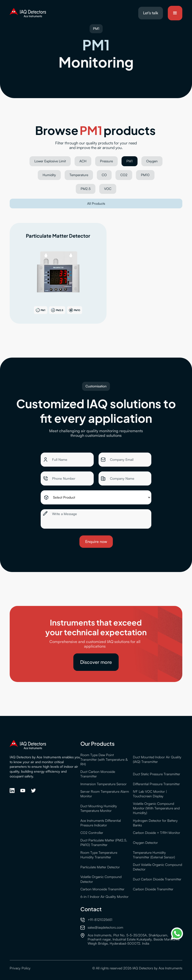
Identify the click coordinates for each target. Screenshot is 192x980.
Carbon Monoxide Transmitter (102, 889)
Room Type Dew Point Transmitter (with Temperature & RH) (104, 759)
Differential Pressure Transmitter (156, 784)
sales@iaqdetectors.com (105, 927)
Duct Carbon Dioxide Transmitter (157, 879)
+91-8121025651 (100, 920)
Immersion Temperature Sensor (104, 784)
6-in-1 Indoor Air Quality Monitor (104, 897)
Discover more (96, 662)
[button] (175, 13)
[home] (28, 13)
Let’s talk (151, 13)
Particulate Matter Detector (100, 867)
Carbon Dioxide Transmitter (153, 889)
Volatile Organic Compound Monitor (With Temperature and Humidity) (156, 808)
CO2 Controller (92, 833)
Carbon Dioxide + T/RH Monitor (157, 833)
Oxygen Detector (145, 843)
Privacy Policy (20, 968)
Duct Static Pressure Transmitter (157, 774)
